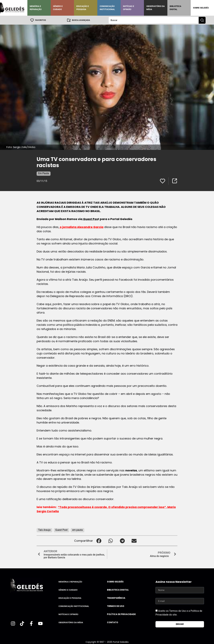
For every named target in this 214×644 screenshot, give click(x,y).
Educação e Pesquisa (83, 8)
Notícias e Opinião (129, 8)
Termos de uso (116, 606)
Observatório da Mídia (155, 8)
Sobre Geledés (201, 8)
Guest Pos (90, 219)
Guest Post (61, 530)
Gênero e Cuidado (58, 8)
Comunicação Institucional (107, 8)
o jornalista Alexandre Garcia (81, 227)
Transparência (116, 598)
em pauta (78, 530)
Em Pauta (44, 173)
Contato (113, 622)
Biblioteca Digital (176, 8)
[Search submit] (202, 20)
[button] (99, 541)
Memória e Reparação (36, 8)
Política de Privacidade (121, 614)
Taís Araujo (44, 530)
